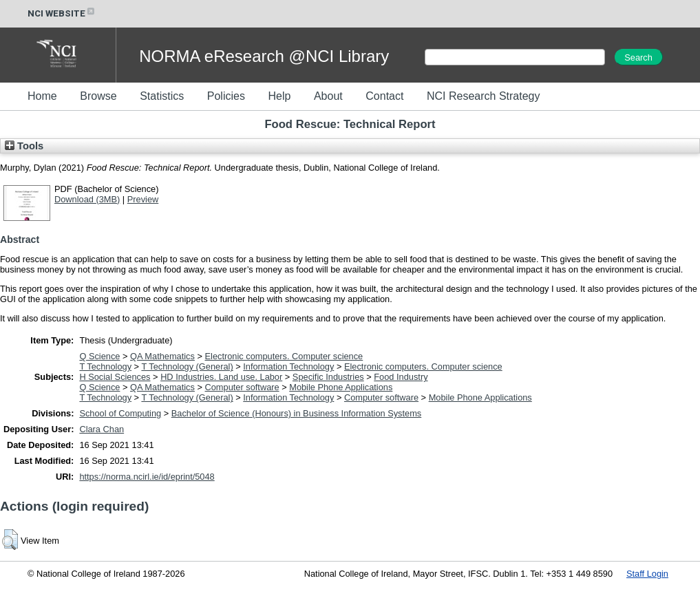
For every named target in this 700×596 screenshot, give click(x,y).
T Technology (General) (187, 366)
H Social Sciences (115, 377)
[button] (10, 540)
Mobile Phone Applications (341, 387)
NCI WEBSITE (62, 13)
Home (42, 96)
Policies (226, 96)
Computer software (242, 387)
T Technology (105, 366)
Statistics (162, 96)
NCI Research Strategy (484, 96)
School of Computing (120, 413)
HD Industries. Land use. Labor (221, 377)
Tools (24, 146)
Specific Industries (328, 377)
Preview (143, 199)
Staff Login (647, 574)
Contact (384, 96)
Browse (98, 96)
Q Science (99, 356)
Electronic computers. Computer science (284, 356)
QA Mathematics (162, 356)
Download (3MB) (87, 199)
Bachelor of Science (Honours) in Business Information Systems (296, 413)
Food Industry (401, 377)
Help (279, 96)
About (328, 96)
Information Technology (288, 366)
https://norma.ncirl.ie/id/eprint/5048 (147, 477)
